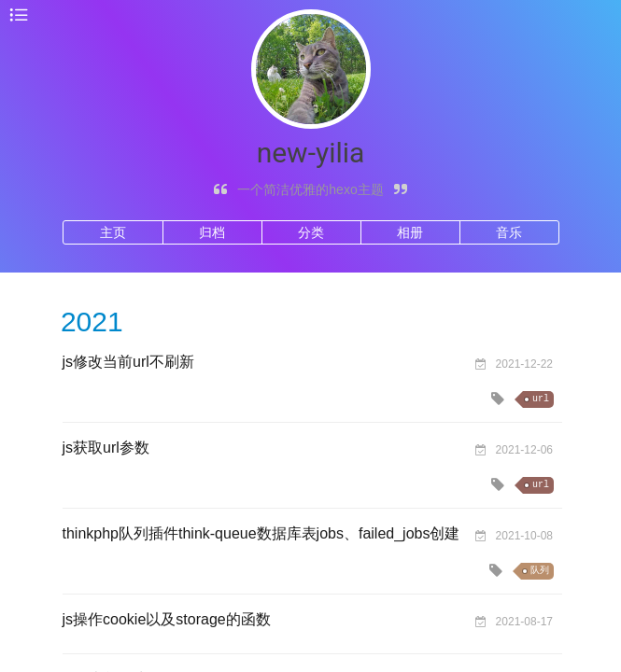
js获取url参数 (106, 448)
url (541, 399)
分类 (311, 232)
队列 (540, 571)
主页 (113, 232)
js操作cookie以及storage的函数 (167, 619)
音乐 (509, 232)
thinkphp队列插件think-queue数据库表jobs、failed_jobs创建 (261, 533)
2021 (92, 322)
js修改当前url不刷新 (128, 362)
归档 (212, 232)
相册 (410, 232)
